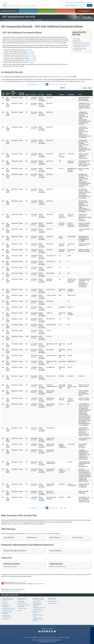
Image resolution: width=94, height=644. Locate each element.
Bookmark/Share (81, 2)
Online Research (8, 599)
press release (28, 50)
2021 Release (77, 537)
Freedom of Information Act (51, 637)
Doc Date (34, 95)
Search (90, 5)
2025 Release (9, 537)
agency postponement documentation (37, 534)
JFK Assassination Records (25, 20)
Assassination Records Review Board (80, 49)
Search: (62, 88)
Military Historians (22, 603)
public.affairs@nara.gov (60, 566)
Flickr (55, 631)
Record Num (8, 94)
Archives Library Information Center (7, 616)
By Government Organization (6, 606)
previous (34, 84)
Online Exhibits (6, 619)
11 (49, 84)
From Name (71, 95)
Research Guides (38, 599)
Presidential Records (8, 610)
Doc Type (41, 95)
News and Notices (53, 601)
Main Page (77, 39)
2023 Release (32, 537)
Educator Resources (47, 11)
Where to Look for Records (37, 612)
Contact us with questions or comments (11, 591)
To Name (61, 95)
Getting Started (37, 601)
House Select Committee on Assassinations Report (82, 46)
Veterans (20, 610)
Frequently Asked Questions (15, 551)
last (65, 84)
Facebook (39, 631)
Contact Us (89, 2)
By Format (5, 603)
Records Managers (22, 608)
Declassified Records (38, 610)
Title (80, 95)
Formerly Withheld (22, 94)
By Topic (4, 601)
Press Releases (55, 551)
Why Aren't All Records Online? (38, 615)
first (29, 84)
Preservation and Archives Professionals (24, 606)
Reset (90, 88)
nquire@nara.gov (12, 566)
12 (52, 84)
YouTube (50, 631)
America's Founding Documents (85, 11)
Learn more (81, 641)
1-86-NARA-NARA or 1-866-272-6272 (47, 642)
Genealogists (21, 601)
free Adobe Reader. (20, 582)
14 (56, 84)
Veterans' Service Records (28, 11)
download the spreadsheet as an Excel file (58, 77)
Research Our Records (9, 11)
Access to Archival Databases (7, 613)
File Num (49, 95)
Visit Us (66, 11)
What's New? (52, 599)
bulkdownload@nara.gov (13, 524)
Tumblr (47, 631)
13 (54, 84)
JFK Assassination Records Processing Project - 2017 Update (44, 43)
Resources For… (23, 599)
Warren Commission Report (82, 43)
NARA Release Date (14, 93)
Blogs (52, 631)
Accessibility (34, 637)
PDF (33, 99)
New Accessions (52, 603)
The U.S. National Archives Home (20, 4)
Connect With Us (47, 629)
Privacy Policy (41, 637)
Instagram (44, 631)
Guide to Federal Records (39, 608)
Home (4, 20)
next (62, 84)
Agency (28, 95)
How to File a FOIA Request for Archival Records (38, 619)
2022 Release (55, 537)
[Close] (92, 629)
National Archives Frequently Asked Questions (37, 604)
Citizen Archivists (71, 2)
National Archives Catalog (9, 608)
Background (77, 41)
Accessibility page (40, 584)
